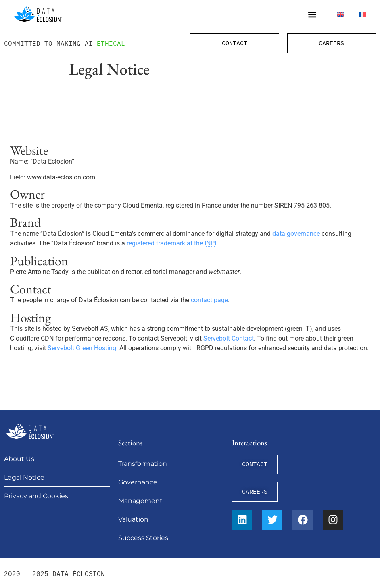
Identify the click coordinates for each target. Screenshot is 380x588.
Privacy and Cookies (36, 496)
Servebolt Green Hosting (82, 348)
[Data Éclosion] (38, 14)
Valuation (133, 519)
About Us (19, 459)
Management (140, 501)
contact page (209, 300)
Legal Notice (24, 477)
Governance (138, 482)
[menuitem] (340, 14)
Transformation (143, 464)
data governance (296, 234)
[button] (312, 14)
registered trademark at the (171, 243)
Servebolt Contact (229, 338)
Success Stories (143, 538)
